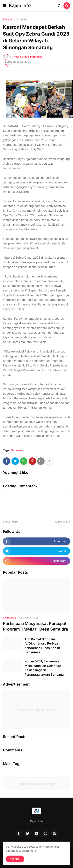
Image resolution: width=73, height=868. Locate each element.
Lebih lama (62, 522)
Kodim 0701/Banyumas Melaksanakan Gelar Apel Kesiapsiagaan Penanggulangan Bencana (44, 668)
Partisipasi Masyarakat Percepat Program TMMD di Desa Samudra (35, 626)
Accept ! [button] (15, 859)
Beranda (8, 19)
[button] (4, 6)
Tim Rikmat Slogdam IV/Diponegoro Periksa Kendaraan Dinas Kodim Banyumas (42, 646)
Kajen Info (20, 5)
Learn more (29, 851)
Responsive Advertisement (37, 710)
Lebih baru (11, 522)
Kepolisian (23, 19)
